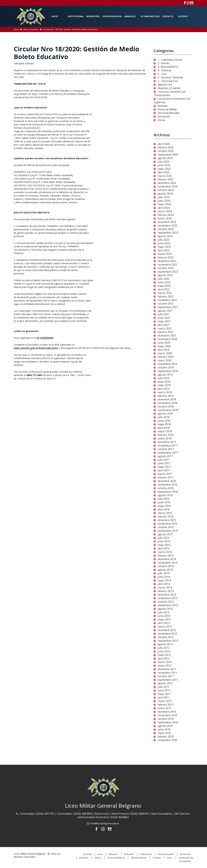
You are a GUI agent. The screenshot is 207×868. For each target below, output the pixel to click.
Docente (183, 16)
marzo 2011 (165, 701)
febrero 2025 (166, 179)
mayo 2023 (164, 247)
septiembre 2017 (168, 453)
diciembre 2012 (167, 630)
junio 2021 (164, 318)
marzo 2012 (165, 662)
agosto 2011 (165, 683)
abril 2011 (164, 697)
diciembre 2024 (167, 183)
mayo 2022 (164, 286)
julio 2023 (163, 240)
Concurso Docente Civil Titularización (170, 93)
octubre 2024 (166, 190)
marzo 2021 (165, 328)
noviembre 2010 (167, 715)
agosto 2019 (165, 375)
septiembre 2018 (168, 410)
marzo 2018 (165, 431)
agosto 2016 (165, 495)
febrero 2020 (166, 357)
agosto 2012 (165, 644)
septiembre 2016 (168, 492)
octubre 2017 (166, 449)
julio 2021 (163, 314)
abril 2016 (164, 509)
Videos (98, 858)
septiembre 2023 (168, 233)
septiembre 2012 (168, 641)
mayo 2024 (164, 204)
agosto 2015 (165, 534)
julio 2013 (163, 612)
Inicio (55, 16)
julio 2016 (163, 499)
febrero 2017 (166, 477)
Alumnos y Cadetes (169, 88)
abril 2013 (164, 623)
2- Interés (164, 63)
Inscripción (93, 16)
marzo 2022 (165, 293)
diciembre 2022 (167, 261)
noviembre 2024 (167, 186)
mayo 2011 (164, 694)
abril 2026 (164, 144)
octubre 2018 (166, 406)
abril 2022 (164, 289)
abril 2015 (164, 548)
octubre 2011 (166, 676)
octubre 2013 (166, 602)
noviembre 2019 (167, 364)
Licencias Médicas (116, 858)
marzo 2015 (165, 552)
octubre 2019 (166, 367)
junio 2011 (164, 690)
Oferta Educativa (112, 16)
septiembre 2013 (168, 605)
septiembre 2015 (168, 531)
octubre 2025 (166, 151)
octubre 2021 (166, 304)
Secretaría (164, 116)
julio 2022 (163, 279)
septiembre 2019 (168, 371)
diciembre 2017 (167, 442)
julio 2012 (163, 648)
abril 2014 (164, 584)
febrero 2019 (166, 396)
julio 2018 (163, 417)
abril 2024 (164, 208)
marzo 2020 (165, 353)
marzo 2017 (165, 474)
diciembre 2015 (167, 520)
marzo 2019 (165, 392)
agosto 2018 (165, 414)
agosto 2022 (165, 275)
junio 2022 (164, 282)
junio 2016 (164, 502)
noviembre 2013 (167, 598)
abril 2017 (164, 470)
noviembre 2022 (167, 265)
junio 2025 (164, 165)
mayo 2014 (164, 580)
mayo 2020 (164, 346)
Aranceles (130, 16)
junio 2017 (164, 463)
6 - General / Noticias (170, 77)
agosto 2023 (165, 236)
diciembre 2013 (167, 595)
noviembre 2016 (167, 485)
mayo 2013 (164, 619)
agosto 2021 (165, 311)
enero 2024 (165, 218)
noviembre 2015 (167, 524)
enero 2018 (165, 438)
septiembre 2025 (168, 155)
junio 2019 (164, 382)
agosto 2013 (165, 609)
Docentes (84, 858)
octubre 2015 (166, 527)
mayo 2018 (164, 424)
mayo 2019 (164, 385)
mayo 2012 (164, 655)
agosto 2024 (165, 194)
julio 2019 (163, 378)
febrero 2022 (166, 296)
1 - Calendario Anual (170, 60)
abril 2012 (164, 658)
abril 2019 (164, 389)
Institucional (76, 16)
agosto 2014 (165, 570)
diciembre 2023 (167, 222)
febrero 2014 (166, 591)
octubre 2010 (166, 719)
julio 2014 (163, 573)
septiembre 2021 (168, 307)
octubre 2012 (166, 637)
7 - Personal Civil (168, 81)
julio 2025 (163, 162)
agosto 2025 (165, 158)
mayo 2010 (164, 733)
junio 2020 (164, 343)
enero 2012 (165, 666)
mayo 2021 (164, 321)
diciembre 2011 (167, 669)
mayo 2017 (164, 467)
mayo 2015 (164, 545)
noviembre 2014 (167, 563)
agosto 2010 (165, 726)
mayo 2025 (164, 169)
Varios (162, 120)
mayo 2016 (164, 506)
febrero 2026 (166, 147)
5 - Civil (162, 74)
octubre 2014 (166, 566)
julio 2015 (163, 538)
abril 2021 (164, 325)
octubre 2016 (166, 488)
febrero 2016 (166, 517)
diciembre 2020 (167, 336)
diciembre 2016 (167, 481)
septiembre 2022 (168, 272)
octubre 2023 (166, 229)
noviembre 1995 (167, 740)
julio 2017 (163, 460)
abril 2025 (164, 172)
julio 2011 (163, 687)
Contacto (168, 16)
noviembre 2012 (167, 634)
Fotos (170, 858)
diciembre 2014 (167, 559)
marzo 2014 (165, 587)
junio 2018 (164, 421)
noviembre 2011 (167, 673)
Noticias (163, 106)
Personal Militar (167, 109)
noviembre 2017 (167, 446)
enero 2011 (165, 708)
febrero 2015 (166, 556)
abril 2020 (164, 350)
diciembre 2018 (167, 399)
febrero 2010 (166, 737)
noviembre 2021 (167, 300)
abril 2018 (164, 428)
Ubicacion (113, 854)
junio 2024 (164, 201)
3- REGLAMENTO (168, 67)
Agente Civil (165, 85)
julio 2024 (163, 197)
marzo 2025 (165, 176)
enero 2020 (165, 360)
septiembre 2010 (168, 722)
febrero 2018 (166, 435)
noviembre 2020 (167, 339)
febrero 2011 (166, 705)
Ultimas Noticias (150, 16)
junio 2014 (164, 577)
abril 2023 (164, 250)
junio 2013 (164, 616)
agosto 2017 (165, 456)
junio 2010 (164, 729)
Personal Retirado (169, 113)
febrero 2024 (166, 215)
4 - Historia (164, 70)
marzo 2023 (165, 254)
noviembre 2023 (167, 226)
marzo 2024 (165, 211)
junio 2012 (164, 651)
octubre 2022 (166, 268)
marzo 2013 (165, 627)
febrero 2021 (166, 332)
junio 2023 (164, 243)
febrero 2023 (166, 257)
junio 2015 (164, 541)
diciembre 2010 (167, 712)
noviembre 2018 (167, 403)
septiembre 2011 (168, 680)
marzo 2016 (165, 513)
